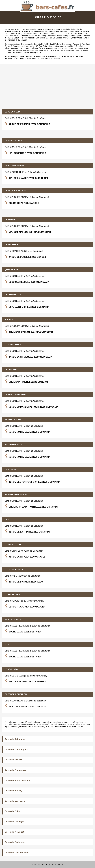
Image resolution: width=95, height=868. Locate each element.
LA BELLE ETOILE (14, 569)
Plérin (47, 59)
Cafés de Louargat (15, 822)
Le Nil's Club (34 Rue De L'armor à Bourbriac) (29, 34)
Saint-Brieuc (31, 59)
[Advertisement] (48, 87)
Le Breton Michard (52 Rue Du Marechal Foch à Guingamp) (48, 48)
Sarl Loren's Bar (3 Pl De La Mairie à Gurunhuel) (25, 36)
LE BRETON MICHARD (16, 395)
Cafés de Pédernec (15, 842)
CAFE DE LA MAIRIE (15, 191)
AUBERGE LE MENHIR (16, 694)
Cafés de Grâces (13, 760)
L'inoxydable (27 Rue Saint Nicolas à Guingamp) (45, 46)
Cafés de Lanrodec (15, 801)
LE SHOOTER (11, 245)
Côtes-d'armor (38, 31)
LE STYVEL (11, 469)
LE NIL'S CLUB (12, 112)
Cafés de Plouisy (13, 791)
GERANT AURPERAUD (16, 494)
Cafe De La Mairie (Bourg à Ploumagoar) (64, 36)
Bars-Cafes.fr (10, 29)
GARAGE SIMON (13, 619)
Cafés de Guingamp (15, 739)
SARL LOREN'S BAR (15, 166)
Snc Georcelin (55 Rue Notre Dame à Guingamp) (56, 50)
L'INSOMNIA (11, 669)
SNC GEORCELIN (13, 445)
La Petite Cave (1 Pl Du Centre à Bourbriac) (68, 34)
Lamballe (57, 59)
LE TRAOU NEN (12, 594)
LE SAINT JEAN (13, 544)
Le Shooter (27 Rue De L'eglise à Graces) (53, 38)
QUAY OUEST (11, 270)
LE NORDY (10, 220)
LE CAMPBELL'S (13, 295)
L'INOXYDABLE (13, 345)
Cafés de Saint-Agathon (17, 780)
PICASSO (10, 320)
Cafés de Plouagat (14, 832)
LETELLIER (11, 370)
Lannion (40, 59)
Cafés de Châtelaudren (17, 853)
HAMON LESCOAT (14, 420)
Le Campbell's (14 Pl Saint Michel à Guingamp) (51, 44)
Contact (59, 865)
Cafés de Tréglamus (15, 770)
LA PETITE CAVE (14, 141)
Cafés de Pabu (12, 811)
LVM (7, 519)
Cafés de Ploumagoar (16, 749)
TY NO (8, 644)
